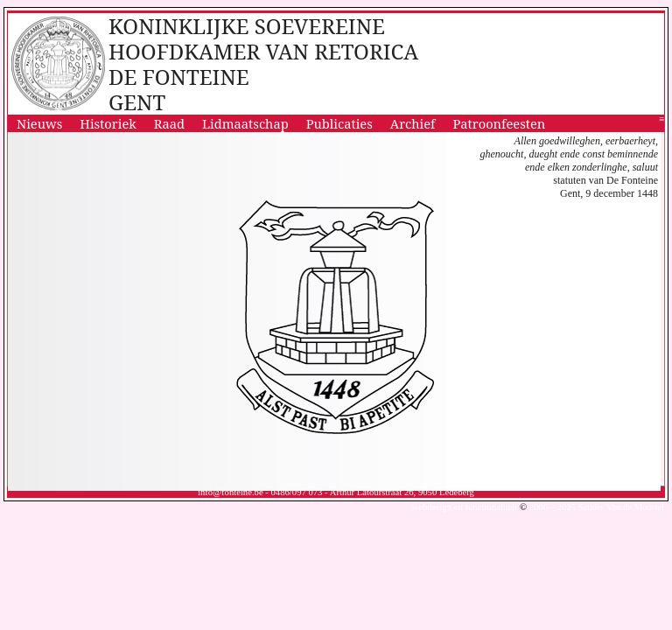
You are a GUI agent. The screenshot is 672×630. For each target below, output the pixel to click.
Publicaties (339, 123)
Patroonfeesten (500, 123)
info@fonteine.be (231, 492)
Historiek (108, 123)
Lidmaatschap (245, 123)
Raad (169, 123)
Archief (413, 123)
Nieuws (39, 123)
